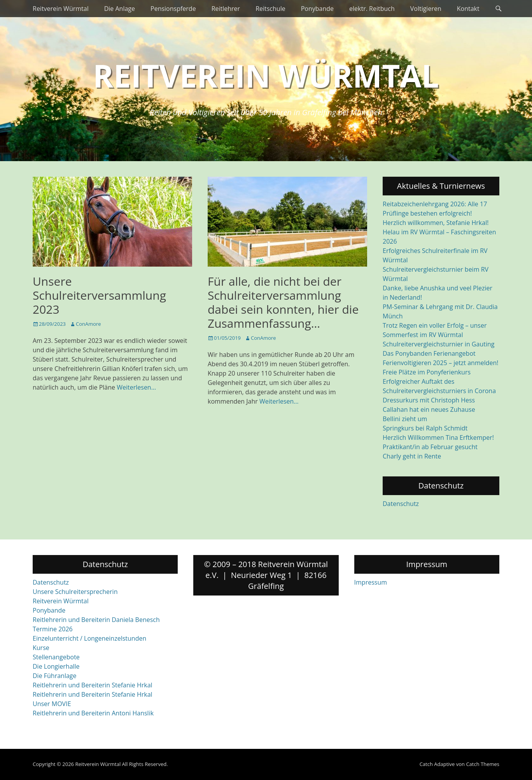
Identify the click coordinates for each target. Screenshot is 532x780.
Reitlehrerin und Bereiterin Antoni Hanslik (93, 713)
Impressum (371, 582)
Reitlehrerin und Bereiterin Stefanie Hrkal (93, 685)
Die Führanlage (55, 676)
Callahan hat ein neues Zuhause (429, 409)
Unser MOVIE (52, 704)
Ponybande (317, 9)
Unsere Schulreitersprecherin (75, 592)
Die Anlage (120, 9)
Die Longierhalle (56, 666)
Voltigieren (426, 9)
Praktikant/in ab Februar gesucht (430, 447)
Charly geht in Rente (412, 456)
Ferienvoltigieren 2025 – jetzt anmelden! (441, 363)
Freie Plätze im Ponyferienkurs (427, 372)
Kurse (41, 648)
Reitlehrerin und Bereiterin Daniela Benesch (96, 620)
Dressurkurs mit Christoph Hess (429, 400)
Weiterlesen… (136, 387)
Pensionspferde (173, 9)
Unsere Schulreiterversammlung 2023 (99, 295)
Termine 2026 (53, 629)
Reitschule (270, 9)
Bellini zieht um (405, 419)
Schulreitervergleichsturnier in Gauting (438, 344)
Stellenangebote (56, 657)
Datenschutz (401, 504)
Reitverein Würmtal (61, 9)
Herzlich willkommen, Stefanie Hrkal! (436, 223)
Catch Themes (483, 764)
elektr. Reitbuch (372, 9)
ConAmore (88, 324)
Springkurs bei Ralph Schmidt (425, 428)
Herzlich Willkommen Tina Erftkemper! (438, 437)
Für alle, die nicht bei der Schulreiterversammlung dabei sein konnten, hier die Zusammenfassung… (283, 302)
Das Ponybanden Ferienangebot (429, 353)
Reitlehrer (226, 9)
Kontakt (468, 9)
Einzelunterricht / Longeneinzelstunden (89, 638)
